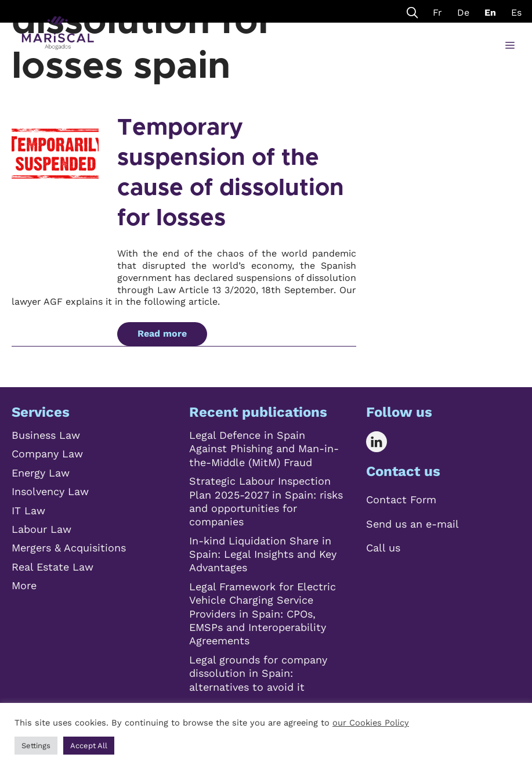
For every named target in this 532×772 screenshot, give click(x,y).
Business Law (46, 435)
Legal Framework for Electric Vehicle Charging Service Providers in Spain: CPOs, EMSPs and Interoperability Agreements (263, 614)
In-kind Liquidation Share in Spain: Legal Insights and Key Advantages (263, 554)
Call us (383, 548)
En (490, 12)
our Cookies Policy (371, 723)
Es (516, 12)
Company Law (47, 454)
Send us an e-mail (412, 524)
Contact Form (401, 499)
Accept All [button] (89, 746)
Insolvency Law (50, 491)
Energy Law (41, 473)
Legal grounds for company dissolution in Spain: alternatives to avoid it (258, 673)
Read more (162, 333)
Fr (437, 12)
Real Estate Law (53, 567)
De (463, 12)
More (24, 585)
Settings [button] (36, 746)
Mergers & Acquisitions (69, 548)
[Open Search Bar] (412, 11)
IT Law (28, 511)
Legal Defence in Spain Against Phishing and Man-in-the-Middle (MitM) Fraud (264, 449)
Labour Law (41, 529)
